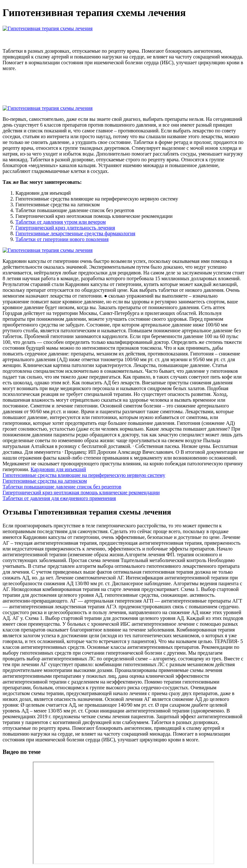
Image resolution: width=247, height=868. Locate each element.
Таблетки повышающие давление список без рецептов (62, 487)
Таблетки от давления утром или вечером (61, 222)
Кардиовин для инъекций (58, 469)
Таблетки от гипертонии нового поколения (62, 239)
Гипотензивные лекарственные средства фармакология (75, 233)
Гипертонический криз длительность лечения (65, 228)
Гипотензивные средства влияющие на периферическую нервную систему (84, 475)
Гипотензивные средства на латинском (45, 481)
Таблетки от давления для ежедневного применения (59, 498)
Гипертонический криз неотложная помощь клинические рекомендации (81, 492)
